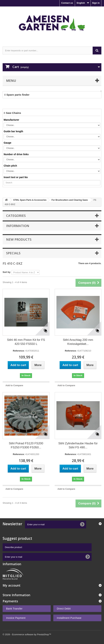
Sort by (7, 272)
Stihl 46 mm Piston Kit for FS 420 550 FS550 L (26, 342)
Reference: (19, 351)
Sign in (96, 3)
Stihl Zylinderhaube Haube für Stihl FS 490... (78, 445)
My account (12, 585)
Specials (13, 253)
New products (19, 239)
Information (18, 226)
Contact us (67, 3)
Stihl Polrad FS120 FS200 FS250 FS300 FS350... (26, 445)
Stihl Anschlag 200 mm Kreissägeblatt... (78, 342)
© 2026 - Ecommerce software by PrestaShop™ (27, 634)
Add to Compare (14, 385)
